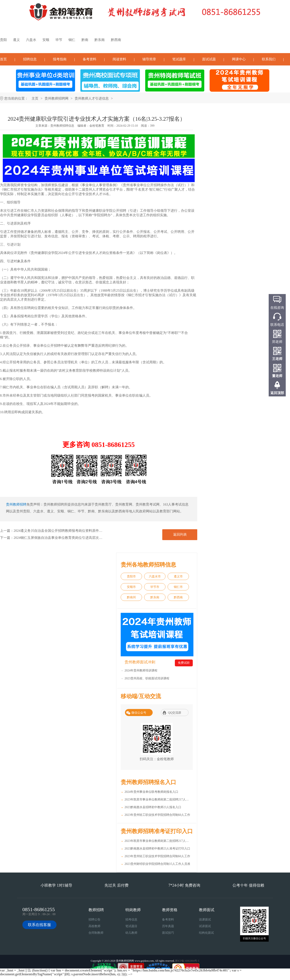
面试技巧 (168, 933)
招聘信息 (30, 59)
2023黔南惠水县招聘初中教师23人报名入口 (153, 807)
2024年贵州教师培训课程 (141, 670)
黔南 (85, 40)
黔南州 (131, 597)
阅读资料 (119, 59)
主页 (35, 98)
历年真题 (168, 926)
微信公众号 (139, 713)
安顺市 (131, 587)
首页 (3, 59)
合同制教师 (96, 933)
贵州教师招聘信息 (62, 126)
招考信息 (131, 920)
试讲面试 (205, 926)
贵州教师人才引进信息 (92, 98)
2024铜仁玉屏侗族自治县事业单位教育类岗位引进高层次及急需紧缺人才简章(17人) (76, 538)
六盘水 (31, 40)
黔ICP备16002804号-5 (187, 961)
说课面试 (205, 920)
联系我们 (269, 59)
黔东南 (100, 40)
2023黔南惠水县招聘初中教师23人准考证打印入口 (157, 849)
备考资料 (90, 59)
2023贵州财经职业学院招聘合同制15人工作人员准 (157, 864)
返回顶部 (277, 393)
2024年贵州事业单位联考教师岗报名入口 (151, 792)
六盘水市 (155, 576)
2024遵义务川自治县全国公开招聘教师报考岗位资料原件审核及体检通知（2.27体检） (78, 531)
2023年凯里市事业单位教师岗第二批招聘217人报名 (158, 800)
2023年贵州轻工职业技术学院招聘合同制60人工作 (157, 815)
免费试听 (184, 663)
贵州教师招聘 (16, 504)
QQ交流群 (175, 713)
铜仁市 (178, 587)
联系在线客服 (39, 925)
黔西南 (116, 40)
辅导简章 (149, 59)
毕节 (59, 40)
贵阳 (3, 40)
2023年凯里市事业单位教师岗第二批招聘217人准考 (158, 841)
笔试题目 (131, 926)
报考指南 (60, 59)
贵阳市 (131, 576)
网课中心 (239, 59)
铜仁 (72, 40)
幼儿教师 (131, 933)
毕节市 (155, 587)
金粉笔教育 (97, 126)
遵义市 (178, 576)
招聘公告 (94, 920)
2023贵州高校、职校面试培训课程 (147, 678)
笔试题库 (179, 59)
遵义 (16, 40)
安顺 (46, 40)
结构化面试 (206, 933)
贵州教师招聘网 (57, 98)
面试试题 (209, 59)
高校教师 (94, 926)
